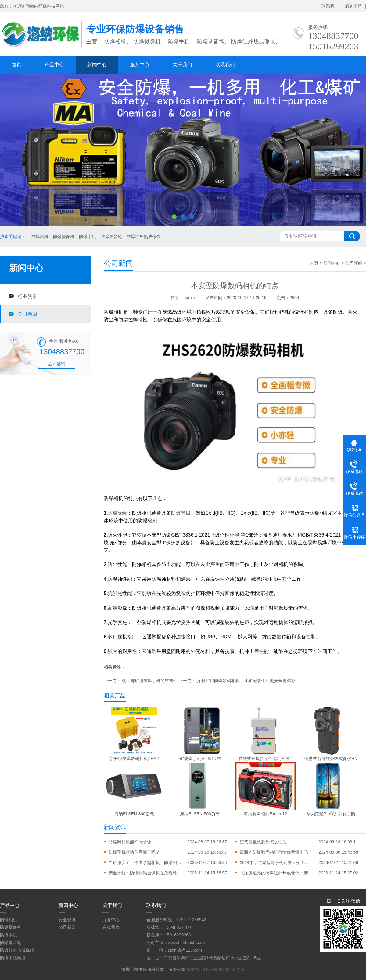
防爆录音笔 (111, 237)
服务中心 (140, 65)
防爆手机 (88, 237)
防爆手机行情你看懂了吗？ (134, 852)
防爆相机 (40, 237)
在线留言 (111, 927)
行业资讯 (27, 296)
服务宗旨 (353, 6)
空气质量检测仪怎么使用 (263, 842)
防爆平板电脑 (13, 958)
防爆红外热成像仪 (144, 237)
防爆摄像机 (64, 237)
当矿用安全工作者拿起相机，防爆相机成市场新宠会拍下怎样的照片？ (145, 862)
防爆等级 (117, 513)
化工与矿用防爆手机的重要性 (150, 681)
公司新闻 (27, 314)
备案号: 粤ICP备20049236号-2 (216, 969)
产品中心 (54, 65)
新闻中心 (97, 65)
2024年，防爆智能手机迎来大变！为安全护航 (276, 862)
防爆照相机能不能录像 (130, 842)
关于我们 (182, 65)
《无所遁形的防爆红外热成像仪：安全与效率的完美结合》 (276, 873)
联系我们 (330, 6)
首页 (16, 65)
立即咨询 (57, 364)
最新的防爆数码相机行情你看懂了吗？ (276, 852)
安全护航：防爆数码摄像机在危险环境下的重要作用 (145, 873)
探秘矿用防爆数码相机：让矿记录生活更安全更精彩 (246, 681)
